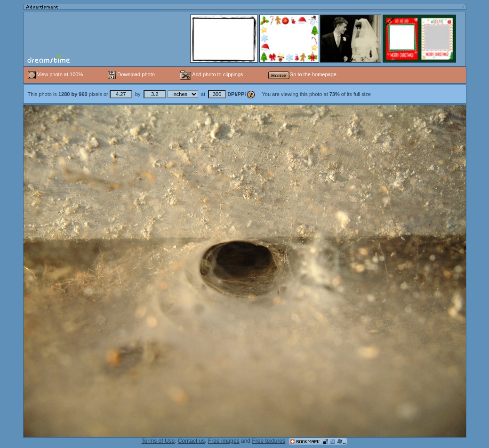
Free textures (269, 441)
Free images (224, 441)
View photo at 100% (56, 74)
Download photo (131, 74)
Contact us (191, 441)
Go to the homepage (302, 74)
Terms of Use (158, 441)
